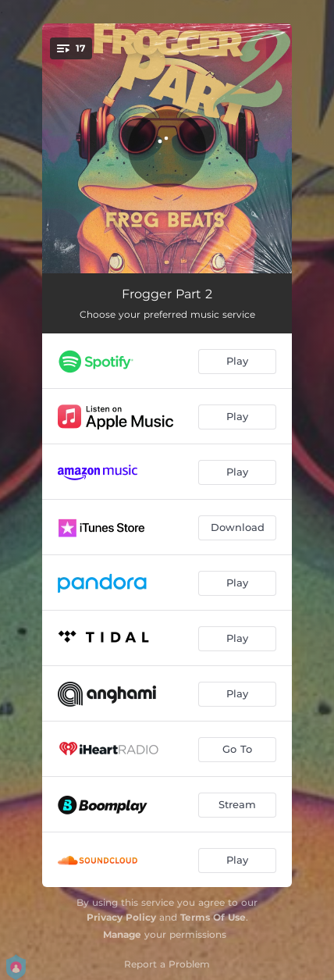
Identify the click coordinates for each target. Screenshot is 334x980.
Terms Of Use (213, 917)
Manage (122, 934)
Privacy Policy (121, 917)
